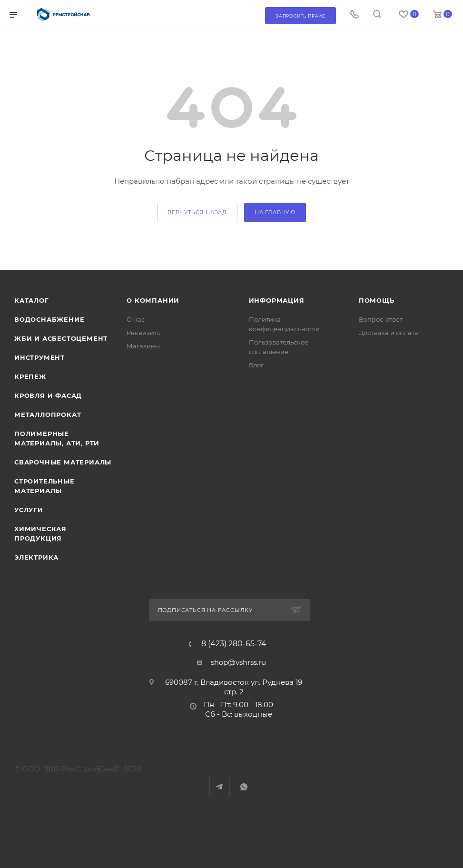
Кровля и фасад (48, 395)
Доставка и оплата (389, 333)
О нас (136, 319)
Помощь (377, 300)
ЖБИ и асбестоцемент (61, 338)
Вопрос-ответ (381, 319)
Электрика (36, 557)
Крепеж (30, 376)
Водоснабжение (49, 319)
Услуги (29, 510)
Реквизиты (144, 333)
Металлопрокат (48, 414)
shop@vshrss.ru (238, 662)
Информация (277, 300)
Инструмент (39, 357)
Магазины (143, 346)
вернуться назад (197, 212)
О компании (153, 300)
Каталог (32, 300)
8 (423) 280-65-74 (234, 644)
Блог (256, 365)
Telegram (220, 787)
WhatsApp (244, 787)
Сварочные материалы (63, 462)
